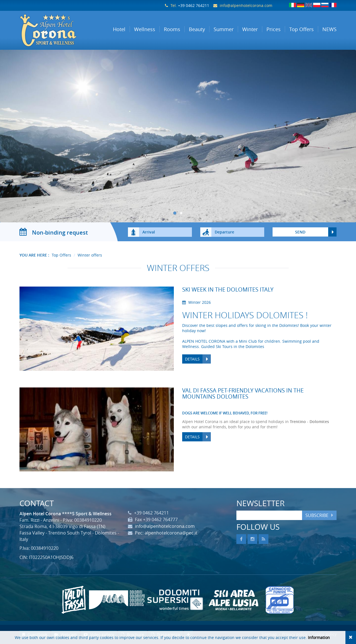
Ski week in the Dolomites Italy (228, 289)
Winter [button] (250, 29)
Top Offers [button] (301, 29)
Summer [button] (224, 29)
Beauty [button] (197, 29)
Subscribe (317, 515)
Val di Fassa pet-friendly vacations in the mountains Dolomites (243, 393)
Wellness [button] (145, 29)
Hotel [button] (119, 29)
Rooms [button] (172, 29)
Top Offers (61, 255)
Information (319, 637)
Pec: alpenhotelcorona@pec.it (166, 533)
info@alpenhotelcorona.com (246, 5)
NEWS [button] (329, 29)
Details (192, 359)
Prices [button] (274, 29)
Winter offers (90, 255)
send (300, 232)
